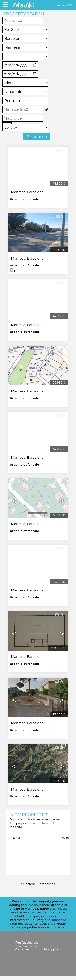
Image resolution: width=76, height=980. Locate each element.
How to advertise (26, 946)
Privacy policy (52, 949)
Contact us (22, 949)
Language (64, 4)
